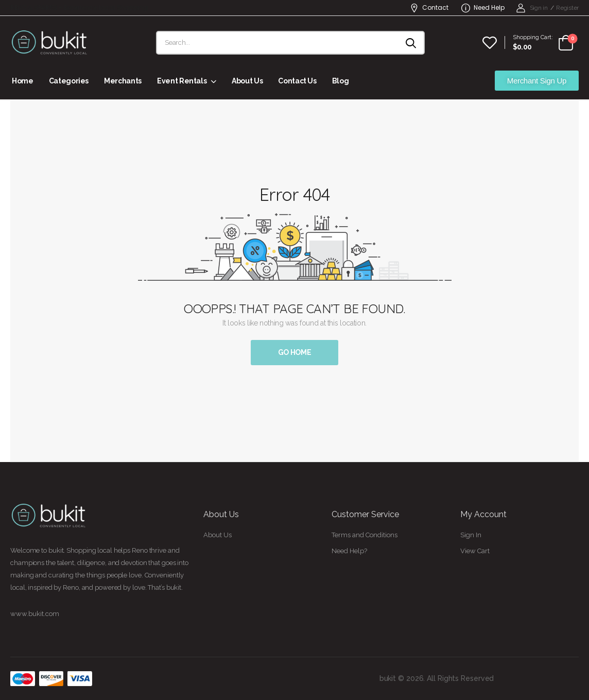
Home (23, 81)
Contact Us (297, 81)
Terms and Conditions (365, 535)
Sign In (471, 535)
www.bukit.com (35, 614)
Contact (429, 7)
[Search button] (412, 43)
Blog (341, 81)
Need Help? (349, 551)
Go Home (295, 352)
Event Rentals (182, 81)
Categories (69, 81)
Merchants (123, 81)
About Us (247, 81)
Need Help (483, 7)
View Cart (475, 551)
